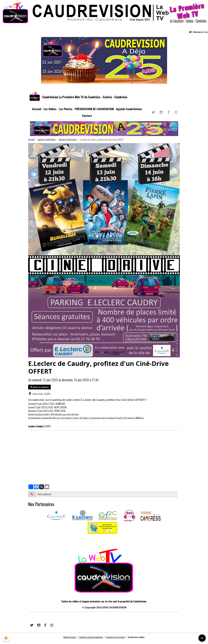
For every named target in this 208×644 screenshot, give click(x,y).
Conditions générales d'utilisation (90, 640)
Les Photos (66, 112)
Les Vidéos (50, 112)
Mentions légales (65, 640)
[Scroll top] (202, 638)
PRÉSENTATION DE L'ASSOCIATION (94, 112)
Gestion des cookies (141, 640)
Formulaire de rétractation (118, 640)
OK (179, 497)
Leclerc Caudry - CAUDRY (41, 396)
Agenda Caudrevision (68, 142)
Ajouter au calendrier (39, 390)
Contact (87, 118)
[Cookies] (6, 638)
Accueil (37, 112)
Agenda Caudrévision (129, 112)
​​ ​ (28, 541)
